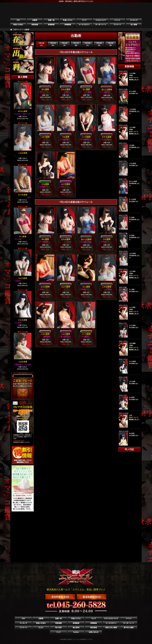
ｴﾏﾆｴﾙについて (101, 20)
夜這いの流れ (18, 25)
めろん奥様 (23, 111)
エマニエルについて (111, 618)
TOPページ (17, 29)
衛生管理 (94, 627)
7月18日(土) (87, 44)
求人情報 (134, 25)
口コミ (41, 627)
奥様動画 (51, 25)
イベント (117, 20)
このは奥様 (23, 153)
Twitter (76, 632)
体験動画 (68, 25)
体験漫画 (35, 25)
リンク (58, 632)
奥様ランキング (134, 311)
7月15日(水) (53, 44)
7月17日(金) (76, 44)
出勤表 (35, 20)
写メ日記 (58, 627)
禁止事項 (76, 627)
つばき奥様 (23, 362)
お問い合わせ (94, 632)
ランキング (134, 20)
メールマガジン (84, 25)
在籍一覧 (51, 20)
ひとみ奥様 (23, 320)
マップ (84, 20)
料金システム (68, 20)
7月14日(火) (41, 44)
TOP (18, 20)
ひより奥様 (23, 278)
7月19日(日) (99, 44)
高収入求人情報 (111, 627)
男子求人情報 (129, 627)
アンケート (117, 25)
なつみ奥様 (23, 195)
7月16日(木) (65, 44)
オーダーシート (101, 25)
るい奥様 (23, 236)
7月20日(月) (111, 44)
